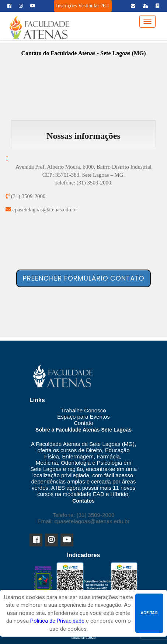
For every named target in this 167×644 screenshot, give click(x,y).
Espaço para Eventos (83, 417)
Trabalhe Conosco (83, 410)
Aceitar (149, 613)
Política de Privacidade (57, 621)
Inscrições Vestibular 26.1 (83, 6)
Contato (83, 423)
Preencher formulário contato (84, 278)
